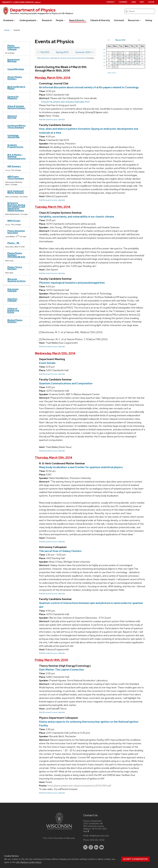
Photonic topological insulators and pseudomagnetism (72, 283)
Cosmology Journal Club (13, 136)
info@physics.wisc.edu (99, 836)
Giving (149, 20)
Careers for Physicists (13, 97)
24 (115, 63)
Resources (135, 20)
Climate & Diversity (100, 20)
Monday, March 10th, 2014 (53, 78)
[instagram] (91, 847)
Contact (111, 2)
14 (137, 56)
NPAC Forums (14, 221)
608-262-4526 (97, 840)
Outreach (119, 20)
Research (47, 20)
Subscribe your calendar (47, 58)
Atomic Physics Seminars (15, 78)
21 (137, 60)
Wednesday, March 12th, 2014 (55, 353)
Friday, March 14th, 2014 (51, 660)
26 (126, 63)
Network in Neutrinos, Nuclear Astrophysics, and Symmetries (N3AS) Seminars (16, 207)
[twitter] (85, 847)
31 (114, 67)
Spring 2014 (62, 52)
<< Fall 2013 (43, 52)
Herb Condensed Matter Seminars (16, 192)
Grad (9, 20)
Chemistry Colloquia (12, 300)
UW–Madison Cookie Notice (29, 862)
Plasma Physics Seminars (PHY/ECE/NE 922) (16, 255)
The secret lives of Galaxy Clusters (60, 551)
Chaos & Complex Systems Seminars (16, 107)
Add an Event (112, 73)
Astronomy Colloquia (13, 290)
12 (126, 56)
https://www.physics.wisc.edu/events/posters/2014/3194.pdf (79, 786)
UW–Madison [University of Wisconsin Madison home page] (18, 2)
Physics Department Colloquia (14, 47)
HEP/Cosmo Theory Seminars (16, 177)
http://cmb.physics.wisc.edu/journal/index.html (65, 102)
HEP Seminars (14, 166)
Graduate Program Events (15, 146)
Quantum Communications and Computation (66, 383)
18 (120, 60)
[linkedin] (96, 847)
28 (137, 63)
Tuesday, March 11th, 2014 (53, 207)
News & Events (78, 20)
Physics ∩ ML (13, 243)
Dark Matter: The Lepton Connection (62, 670)
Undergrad (29, 20)
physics (38, 2)
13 (131, 56)
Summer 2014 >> (85, 52)
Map (86, 831)
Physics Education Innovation (16, 232)
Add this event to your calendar (52, 119)
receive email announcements (73, 58)
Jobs (133, 2)
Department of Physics (33, 10)
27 (132, 63)
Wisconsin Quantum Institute (17, 280)
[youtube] (102, 847)
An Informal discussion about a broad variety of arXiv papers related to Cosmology (89, 87)
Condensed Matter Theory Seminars (17, 126)
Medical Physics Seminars (15, 321)
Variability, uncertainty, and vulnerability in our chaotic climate (77, 217)
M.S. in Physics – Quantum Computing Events (16, 157)
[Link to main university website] (59, 830)
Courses (123, 2)
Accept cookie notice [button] (135, 859)
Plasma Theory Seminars (15, 268)
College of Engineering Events (13, 310)
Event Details (47, 363)
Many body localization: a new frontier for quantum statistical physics (81, 467)
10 (114, 56)
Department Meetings (14, 60)
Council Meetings (16, 69)
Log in (151, 2)
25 (120, 63)
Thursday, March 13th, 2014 (54, 458)
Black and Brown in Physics (16, 88)
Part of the (59, 838)
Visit (142, 2)
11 (120, 56)
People (61, 20)
